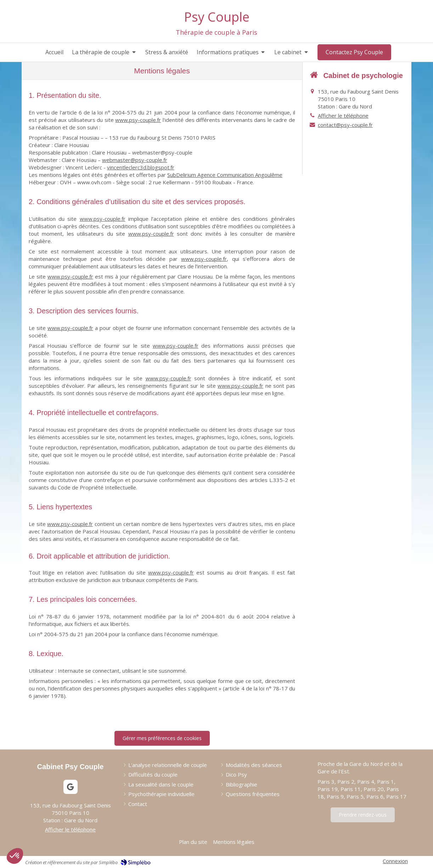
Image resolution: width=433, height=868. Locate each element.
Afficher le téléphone (343, 116)
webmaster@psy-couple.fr (135, 160)
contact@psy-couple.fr (345, 125)
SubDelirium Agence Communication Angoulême (225, 175)
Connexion (395, 861)
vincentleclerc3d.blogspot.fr (141, 167)
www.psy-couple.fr (138, 120)
